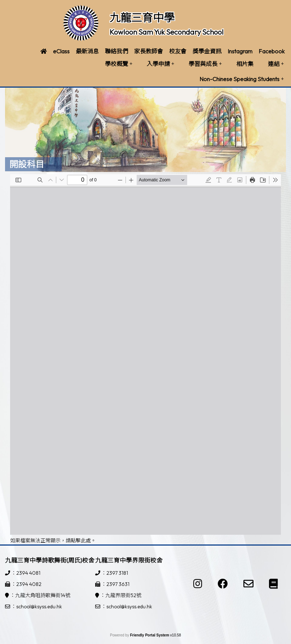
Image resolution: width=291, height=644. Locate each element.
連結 (276, 64)
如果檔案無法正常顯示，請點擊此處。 (53, 541)
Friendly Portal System (150, 635)
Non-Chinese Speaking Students (242, 79)
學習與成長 (205, 64)
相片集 (245, 64)
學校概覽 (119, 64)
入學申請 (160, 64)
